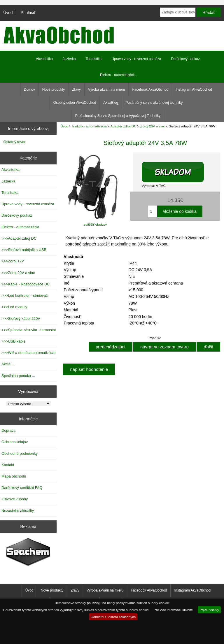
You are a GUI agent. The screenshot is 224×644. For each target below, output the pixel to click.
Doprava (8, 430)
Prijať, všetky (209, 610)
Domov (29, 90)
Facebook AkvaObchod (150, 90)
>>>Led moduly (14, 307)
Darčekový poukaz (185, 59)
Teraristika (94, 59)
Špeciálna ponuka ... (18, 376)
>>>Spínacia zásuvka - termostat (29, 330)
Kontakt (8, 465)
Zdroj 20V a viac (153, 126)
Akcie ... (8, 364)
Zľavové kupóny (15, 499)
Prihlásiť (28, 13)
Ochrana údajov (15, 442)
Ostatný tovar (15, 142)
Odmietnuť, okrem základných (113, 617)
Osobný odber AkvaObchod (75, 103)
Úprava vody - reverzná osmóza (136, 59)
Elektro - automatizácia (90, 126)
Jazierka (69, 59)
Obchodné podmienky (20, 453)
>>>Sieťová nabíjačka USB (24, 250)
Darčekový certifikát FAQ (22, 488)
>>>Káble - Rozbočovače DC (26, 284)
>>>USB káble (14, 341)
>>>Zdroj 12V (13, 261)
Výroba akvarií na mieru (107, 90)
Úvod (8, 13)
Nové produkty (54, 90)
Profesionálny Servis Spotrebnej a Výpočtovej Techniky (118, 116)
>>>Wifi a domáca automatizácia (28, 353)
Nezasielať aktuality (18, 511)
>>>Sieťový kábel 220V (21, 319)
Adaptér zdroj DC (124, 126)
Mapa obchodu (14, 476)
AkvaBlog (111, 103)
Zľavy (76, 90)
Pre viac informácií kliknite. (174, 610)
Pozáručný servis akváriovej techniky (154, 103)
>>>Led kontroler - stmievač (24, 295)
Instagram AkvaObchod (194, 90)
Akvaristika (44, 59)
